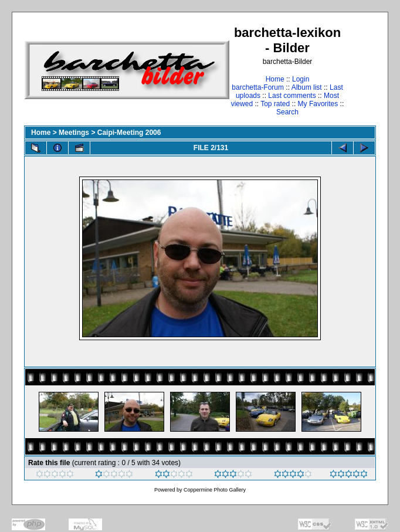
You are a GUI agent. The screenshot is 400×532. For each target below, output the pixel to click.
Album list (307, 87)
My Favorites (318, 104)
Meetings (74, 133)
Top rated (275, 104)
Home (275, 79)
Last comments (292, 96)
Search (287, 112)
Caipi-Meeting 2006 (129, 133)
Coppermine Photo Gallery (215, 490)
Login (301, 79)
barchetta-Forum (258, 87)
